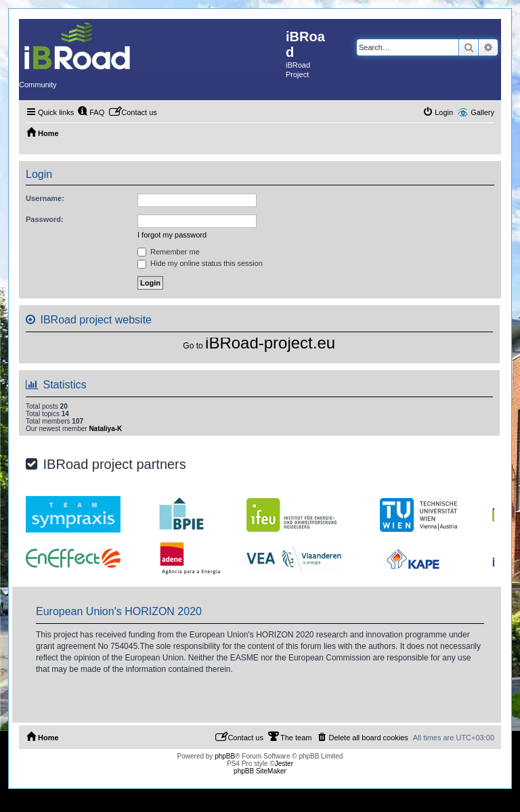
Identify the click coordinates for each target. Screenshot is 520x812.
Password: (45, 219)
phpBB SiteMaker (260, 771)
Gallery (482, 112)
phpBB (225, 756)
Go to (193, 346)
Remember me (169, 252)
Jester (284, 764)
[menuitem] (91, 112)
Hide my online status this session (200, 263)
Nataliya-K (105, 429)
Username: (45, 198)
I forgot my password (172, 235)
